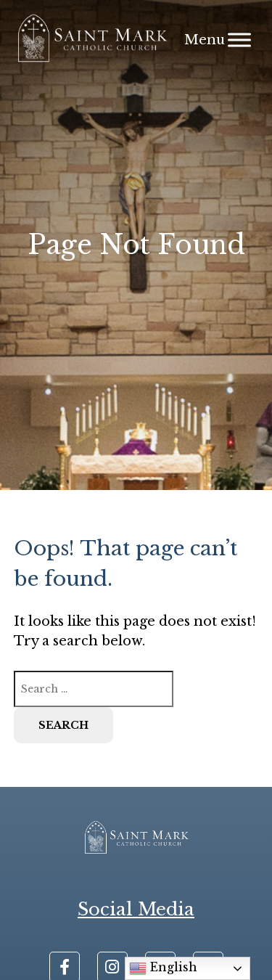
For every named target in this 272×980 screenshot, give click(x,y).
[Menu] (239, 40)
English (163, 968)
